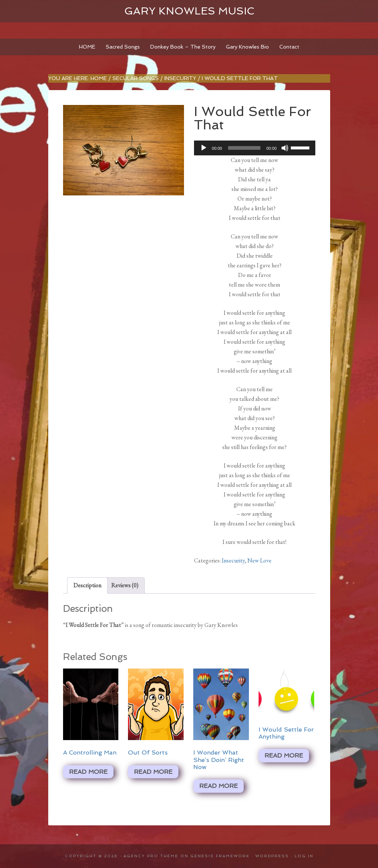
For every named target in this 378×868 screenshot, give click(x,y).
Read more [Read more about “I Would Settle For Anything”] (284, 755)
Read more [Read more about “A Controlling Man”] (88, 772)
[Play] (204, 148)
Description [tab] (87, 585)
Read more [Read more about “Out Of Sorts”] (153, 772)
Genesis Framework (220, 856)
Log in (304, 856)
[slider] (244, 148)
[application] (254, 148)
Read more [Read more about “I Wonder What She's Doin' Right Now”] (218, 786)
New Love (259, 560)
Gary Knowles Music (189, 11)
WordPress (272, 856)
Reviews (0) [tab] (125, 585)
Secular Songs (136, 78)
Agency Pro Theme (151, 856)
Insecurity (180, 78)
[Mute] (285, 148)
